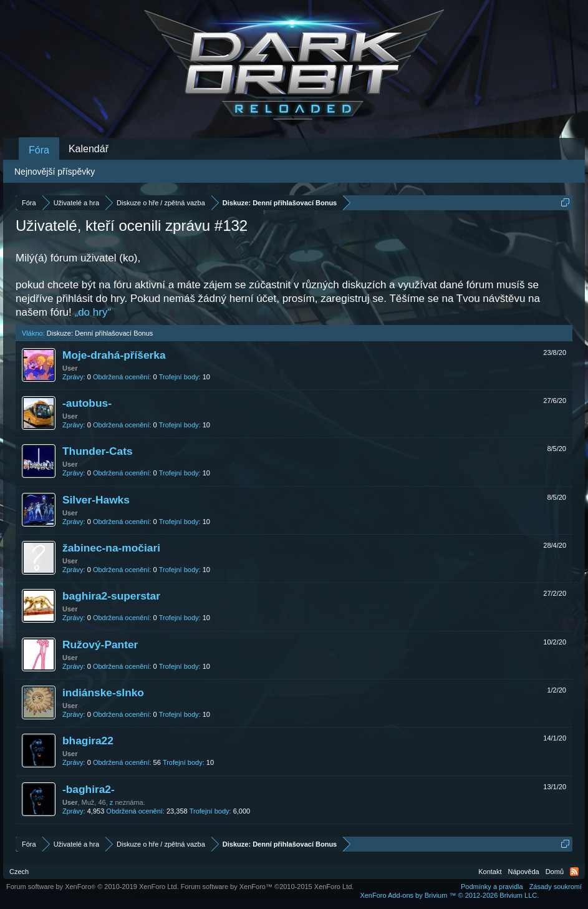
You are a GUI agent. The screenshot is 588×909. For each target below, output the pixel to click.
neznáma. (130, 802)
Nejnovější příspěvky (55, 172)
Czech (19, 872)
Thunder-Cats (98, 451)
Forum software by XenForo (93, 887)
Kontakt (490, 872)
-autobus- (87, 403)
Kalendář (89, 149)
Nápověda (524, 872)
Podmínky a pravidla (492, 887)
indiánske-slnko (103, 693)
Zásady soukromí (556, 887)
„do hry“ (93, 312)
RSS (574, 872)
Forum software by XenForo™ (267, 887)
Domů (555, 872)
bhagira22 (88, 741)
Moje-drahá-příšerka (114, 355)
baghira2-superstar (111, 596)
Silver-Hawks (96, 500)
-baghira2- (89, 789)
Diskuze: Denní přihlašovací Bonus (100, 333)
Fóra (39, 150)
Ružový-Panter (100, 644)
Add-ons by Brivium (449, 895)
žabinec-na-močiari (111, 548)
